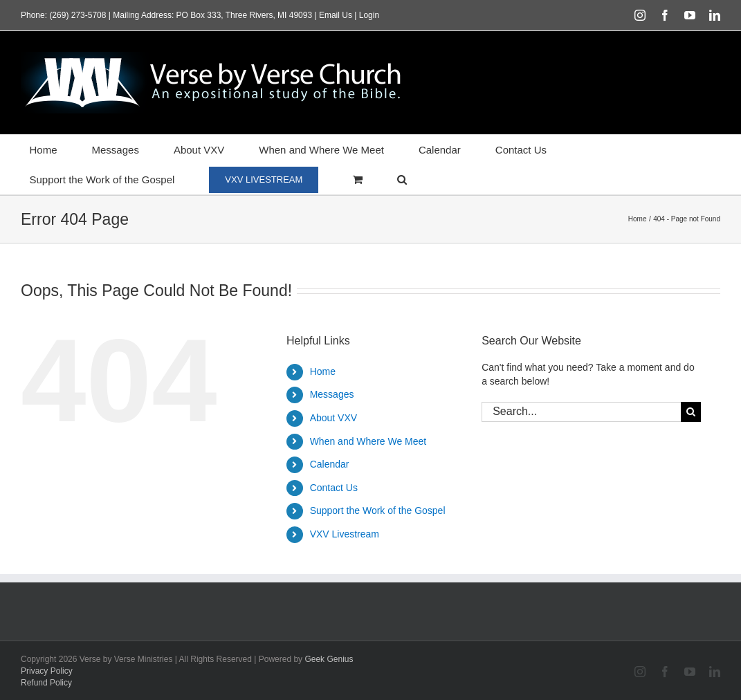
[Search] (691, 412)
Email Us (336, 15)
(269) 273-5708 (77, 15)
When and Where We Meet (368, 441)
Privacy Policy (47, 671)
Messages (332, 394)
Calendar (330, 464)
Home (323, 371)
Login (369, 15)
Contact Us (334, 488)
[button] (402, 179)
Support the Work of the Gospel (378, 510)
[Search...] (581, 412)
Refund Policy (46, 683)
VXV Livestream (345, 534)
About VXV (334, 418)
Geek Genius (329, 659)
